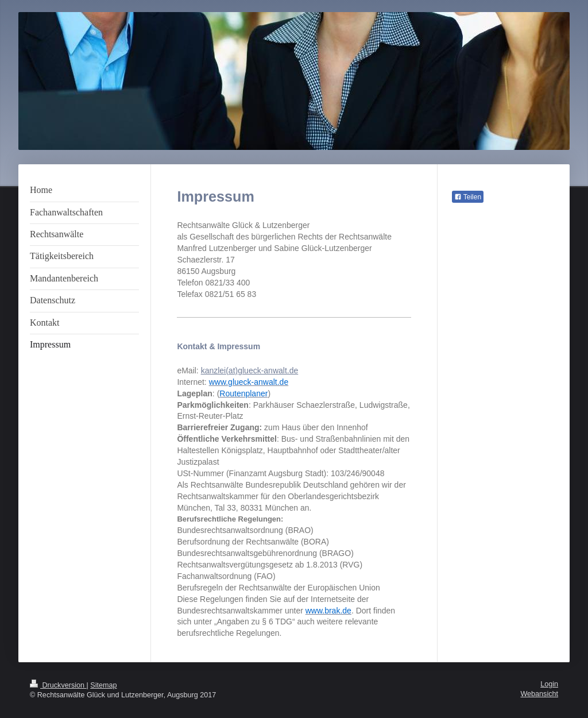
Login (549, 684)
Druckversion (58, 685)
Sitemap (103, 685)
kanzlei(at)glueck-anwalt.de (250, 370)
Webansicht (539, 694)
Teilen (468, 197)
